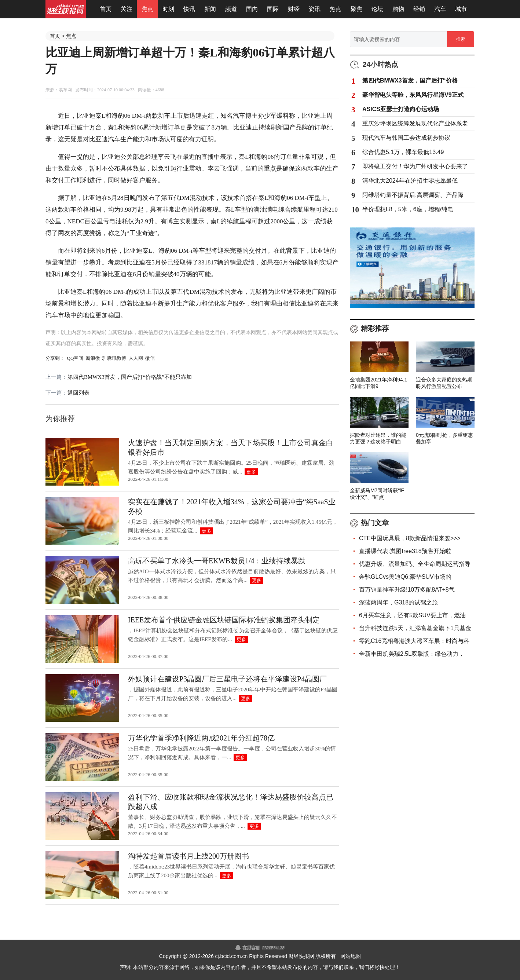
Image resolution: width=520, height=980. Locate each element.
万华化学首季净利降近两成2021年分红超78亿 (201, 738)
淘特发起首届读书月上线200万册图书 (188, 856)
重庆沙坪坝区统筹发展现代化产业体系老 (415, 123)
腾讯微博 (117, 358)
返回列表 (78, 393)
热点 (336, 9)
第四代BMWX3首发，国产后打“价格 (410, 81)
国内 (252, 9)
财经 (294, 9)
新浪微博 (95, 358)
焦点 (147, 9)
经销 (419, 9)
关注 (127, 9)
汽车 (440, 9)
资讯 (315, 9)
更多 (251, 472)
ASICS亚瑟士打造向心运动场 (401, 109)
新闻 (210, 9)
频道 (231, 9)
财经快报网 (301, 956)
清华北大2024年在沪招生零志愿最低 (410, 181)
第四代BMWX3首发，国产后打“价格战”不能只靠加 (130, 377)
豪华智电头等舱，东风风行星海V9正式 (413, 95)
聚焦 (356, 9)
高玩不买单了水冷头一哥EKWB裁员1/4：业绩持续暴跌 (217, 561)
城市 (461, 9)
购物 (398, 9)
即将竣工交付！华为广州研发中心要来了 (415, 166)
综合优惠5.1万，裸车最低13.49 (403, 152)
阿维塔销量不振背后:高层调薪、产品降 (413, 195)
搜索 (461, 39)
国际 (273, 9)
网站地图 (351, 956)
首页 (106, 9)
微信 (150, 358)
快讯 (189, 9)
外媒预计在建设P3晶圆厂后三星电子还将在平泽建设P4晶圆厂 (227, 679)
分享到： (55, 358)
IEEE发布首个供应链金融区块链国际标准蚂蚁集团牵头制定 (224, 620)
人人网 (136, 358)
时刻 (168, 9)
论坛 (377, 9)
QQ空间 (75, 358)
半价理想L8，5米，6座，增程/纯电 (408, 209)
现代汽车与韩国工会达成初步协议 (406, 138)
